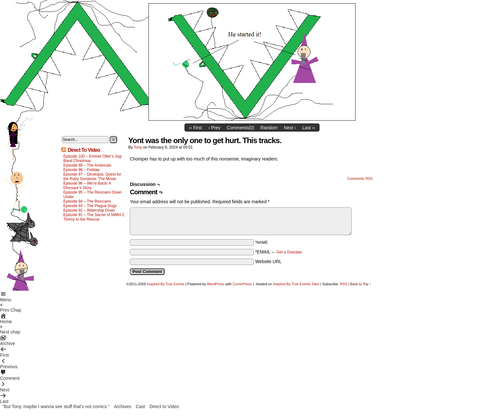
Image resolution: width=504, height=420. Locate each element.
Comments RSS (360, 178)
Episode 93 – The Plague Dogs (90, 206)
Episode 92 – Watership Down (89, 210)
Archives (123, 406)
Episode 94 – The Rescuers (87, 201)
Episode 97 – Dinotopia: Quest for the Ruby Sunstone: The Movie (92, 177)
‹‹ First (195, 128)
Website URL (268, 261)
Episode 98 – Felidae (81, 170)
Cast (140, 406)
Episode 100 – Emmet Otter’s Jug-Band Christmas (93, 159)
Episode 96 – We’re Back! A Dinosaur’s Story (87, 186)
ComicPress (242, 284)
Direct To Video (84, 150)
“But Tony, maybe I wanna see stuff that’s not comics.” (56, 406)
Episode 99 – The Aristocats (87, 165)
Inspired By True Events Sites (296, 284)
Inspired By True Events (166, 284)
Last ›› (309, 128)
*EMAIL (279, 252)
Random (269, 128)
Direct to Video (164, 406)
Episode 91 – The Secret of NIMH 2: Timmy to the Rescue (94, 217)
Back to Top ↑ (361, 284)
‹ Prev (214, 128)
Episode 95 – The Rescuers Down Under (93, 195)
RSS (343, 284)
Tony (138, 147)
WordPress (216, 284)
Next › (290, 128)
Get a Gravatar (289, 252)
